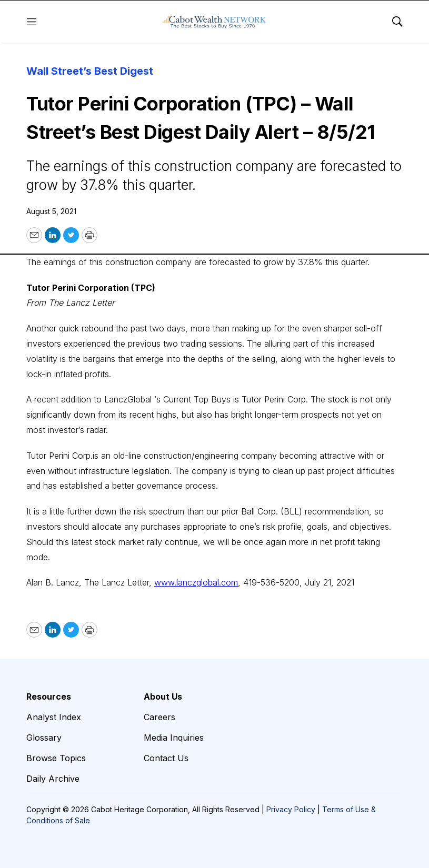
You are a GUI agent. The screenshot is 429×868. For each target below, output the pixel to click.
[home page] (214, 22)
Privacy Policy (291, 809)
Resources (49, 697)
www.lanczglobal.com (196, 582)
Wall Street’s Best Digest (90, 71)
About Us (163, 697)
